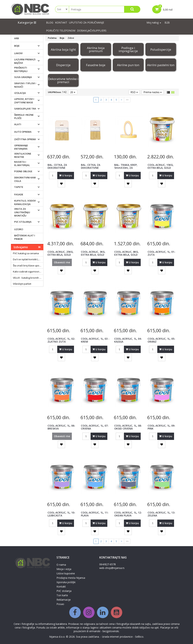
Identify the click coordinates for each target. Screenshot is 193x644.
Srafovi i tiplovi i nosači (25, 85)
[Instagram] (89, 612)
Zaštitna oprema (25, 139)
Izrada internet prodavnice (117, 637)
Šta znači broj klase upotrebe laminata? (28, 266)
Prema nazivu (153, 92)
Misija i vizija (64, 569)
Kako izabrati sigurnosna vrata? (28, 272)
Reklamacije (64, 600)
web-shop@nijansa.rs (112, 568)
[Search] (132, 9)
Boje (17, 46)
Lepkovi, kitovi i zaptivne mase (24, 101)
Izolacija (20, 93)
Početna (52, 38)
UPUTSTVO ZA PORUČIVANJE (87, 23)
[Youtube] (117, 612)
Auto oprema (23, 132)
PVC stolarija (23, 222)
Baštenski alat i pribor (25, 237)
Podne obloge (23, 171)
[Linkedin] (103, 612)
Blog (50, 23)
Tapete (19, 187)
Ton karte (62, 595)
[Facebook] (75, 612)
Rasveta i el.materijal (22, 164)
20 (73, 92)
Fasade (19, 194)
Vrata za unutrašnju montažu (22, 212)
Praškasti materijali (21, 69)
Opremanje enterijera (21, 147)
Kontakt (61, 23)
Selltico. (140, 637)
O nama (61, 565)
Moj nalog (154, 23)
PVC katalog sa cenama (26, 253)
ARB (16, 38)
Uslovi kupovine (66, 573)
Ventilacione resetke (23, 155)
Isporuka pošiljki (66, 582)
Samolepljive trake (27, 109)
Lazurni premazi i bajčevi (26, 61)
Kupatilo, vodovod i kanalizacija (27, 202)
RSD (134, 92)
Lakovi (18, 53)
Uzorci (19, 229)
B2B (167, 23)
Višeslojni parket (22, 284)
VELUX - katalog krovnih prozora (28, 278)
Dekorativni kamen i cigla (27, 179)
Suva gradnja (23, 77)
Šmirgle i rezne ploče (24, 117)
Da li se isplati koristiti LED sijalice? (28, 259)
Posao (60, 604)
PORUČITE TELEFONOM (61, 31)
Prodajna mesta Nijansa (71, 578)
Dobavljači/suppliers (92, 31)
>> (127, 100)
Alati (18, 124)
